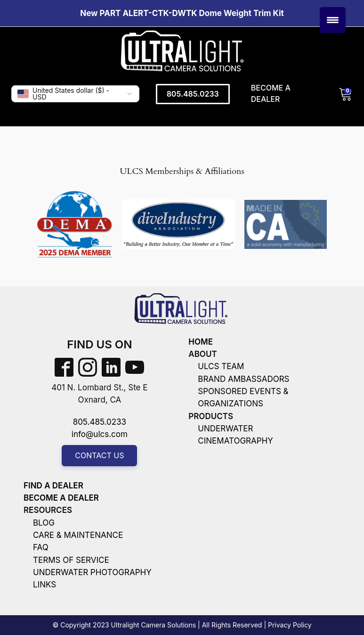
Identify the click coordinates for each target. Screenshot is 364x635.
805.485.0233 (193, 94)
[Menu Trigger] (333, 20)
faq (41, 547)
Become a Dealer (271, 94)
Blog (44, 523)
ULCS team (221, 366)
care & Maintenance (78, 535)
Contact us (99, 455)
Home (201, 342)
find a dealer (53, 486)
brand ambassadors (243, 379)
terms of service (71, 560)
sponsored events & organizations (243, 397)
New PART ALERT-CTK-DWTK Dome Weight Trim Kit (182, 13)
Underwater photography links (92, 578)
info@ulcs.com (100, 434)
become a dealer (61, 498)
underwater (225, 429)
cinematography (235, 441)
